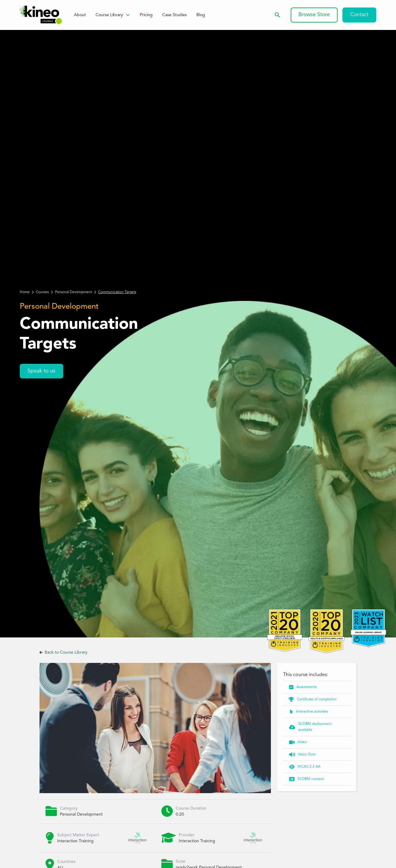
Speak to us (41, 371)
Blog (201, 15)
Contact (359, 15)
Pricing (146, 15)
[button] (113, 15)
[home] (41, 15)
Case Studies (175, 15)
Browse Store (314, 15)
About (80, 15)
